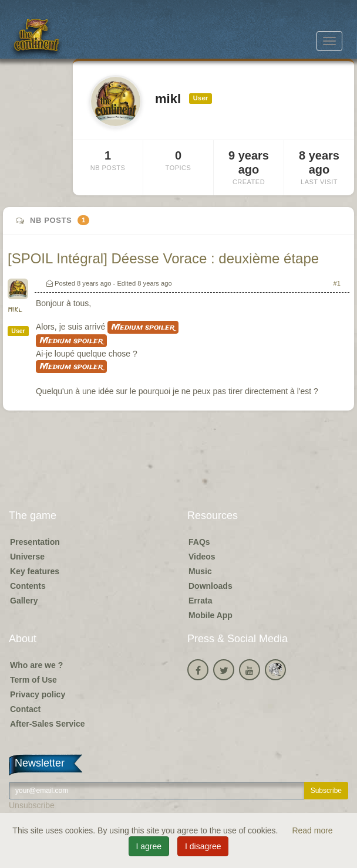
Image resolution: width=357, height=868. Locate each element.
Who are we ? (36, 665)
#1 (337, 283)
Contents (28, 586)
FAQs (199, 542)
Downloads (211, 586)
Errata (200, 601)
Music (200, 571)
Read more (312, 830)
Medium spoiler (143, 327)
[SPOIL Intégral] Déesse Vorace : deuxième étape (163, 258)
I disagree (203, 846)
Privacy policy (38, 694)
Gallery (24, 601)
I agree (149, 846)
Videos (202, 557)
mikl (15, 310)
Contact (25, 709)
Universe (27, 557)
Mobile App (211, 615)
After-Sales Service (48, 724)
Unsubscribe (32, 805)
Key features (35, 571)
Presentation (35, 542)
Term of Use (33, 680)
